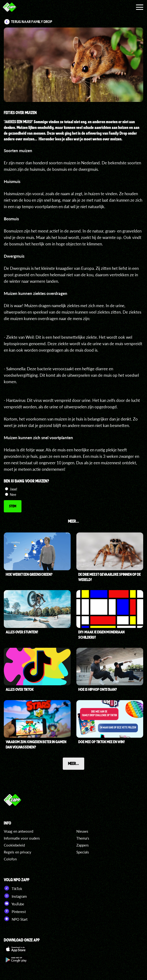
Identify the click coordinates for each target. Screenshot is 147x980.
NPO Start (16, 919)
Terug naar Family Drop (32, 22)
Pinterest (15, 911)
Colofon (10, 859)
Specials (83, 852)
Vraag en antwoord (18, 831)
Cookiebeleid (14, 845)
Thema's (83, 838)
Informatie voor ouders (22, 838)
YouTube (14, 903)
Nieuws (82, 831)
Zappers (83, 845)
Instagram (15, 896)
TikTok (13, 888)
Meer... (73, 763)
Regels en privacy (18, 852)
